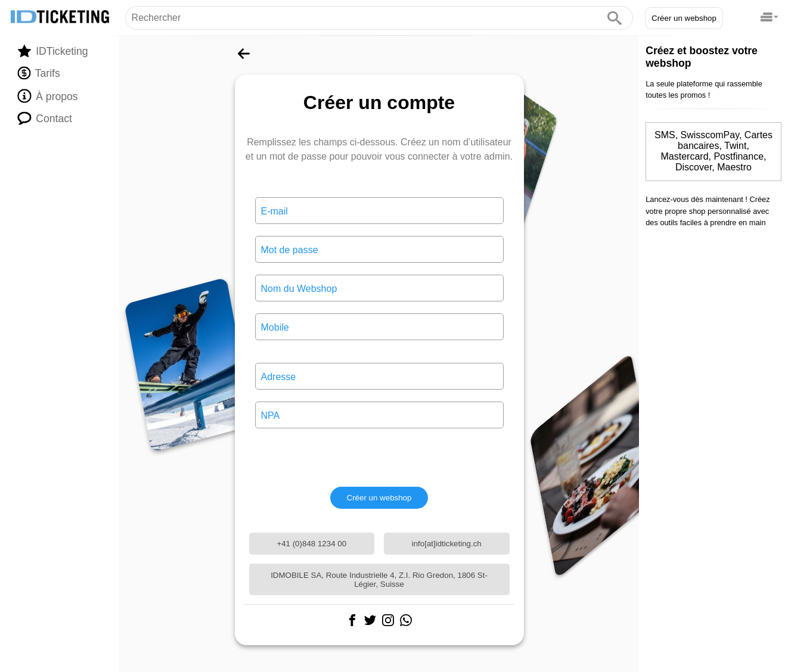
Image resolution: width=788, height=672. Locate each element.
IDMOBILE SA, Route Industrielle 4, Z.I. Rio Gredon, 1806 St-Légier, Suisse (379, 580)
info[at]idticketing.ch (447, 544)
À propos (47, 96)
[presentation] (379, 458)
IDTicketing (52, 51)
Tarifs (38, 73)
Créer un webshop (684, 18)
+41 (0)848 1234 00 (311, 544)
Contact (45, 118)
